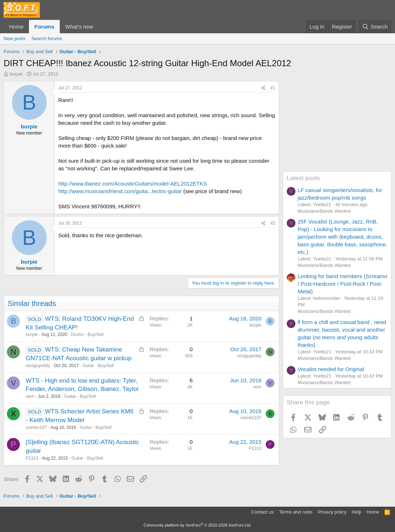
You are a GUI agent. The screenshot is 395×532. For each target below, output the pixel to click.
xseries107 (36, 427)
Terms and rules (296, 512)
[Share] (263, 88)
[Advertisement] (337, 126)
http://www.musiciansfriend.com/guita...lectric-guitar (120, 191)
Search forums (47, 39)
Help (357, 512)
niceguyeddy (38, 366)
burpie (16, 74)
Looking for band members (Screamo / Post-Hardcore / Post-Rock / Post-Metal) (343, 284)
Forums (44, 27)
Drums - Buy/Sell (87, 335)
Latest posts (303, 178)
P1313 (32, 458)
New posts (15, 39)
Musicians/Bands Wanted (324, 211)
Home (16, 27)
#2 (273, 223)
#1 (273, 88)
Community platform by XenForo (198, 525)
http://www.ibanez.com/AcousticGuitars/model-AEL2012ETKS (133, 184)
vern (30, 396)
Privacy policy (332, 512)
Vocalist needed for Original (331, 369)
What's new (79, 27)
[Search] (375, 27)
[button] (99, 27)
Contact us (262, 512)
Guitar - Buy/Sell (98, 366)
